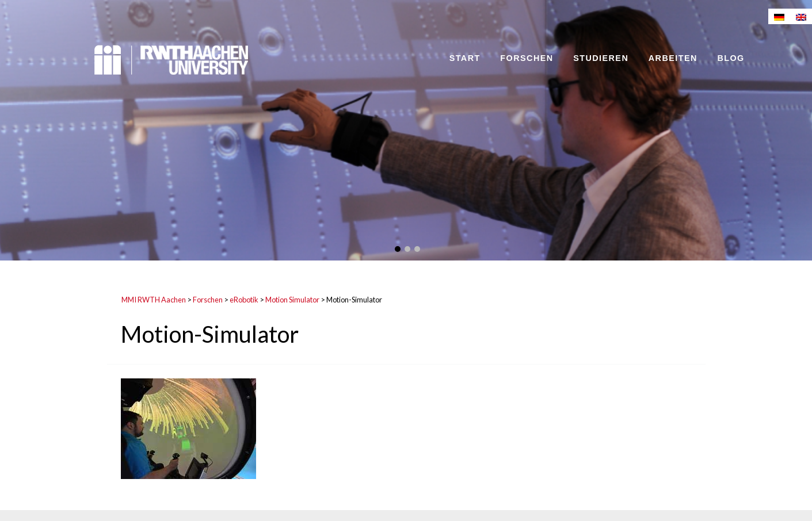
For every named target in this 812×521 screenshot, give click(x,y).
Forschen (527, 58)
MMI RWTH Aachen (154, 300)
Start (465, 58)
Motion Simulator (292, 300)
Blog (731, 58)
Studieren (601, 58)
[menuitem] (779, 16)
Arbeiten (673, 58)
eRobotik (244, 300)
